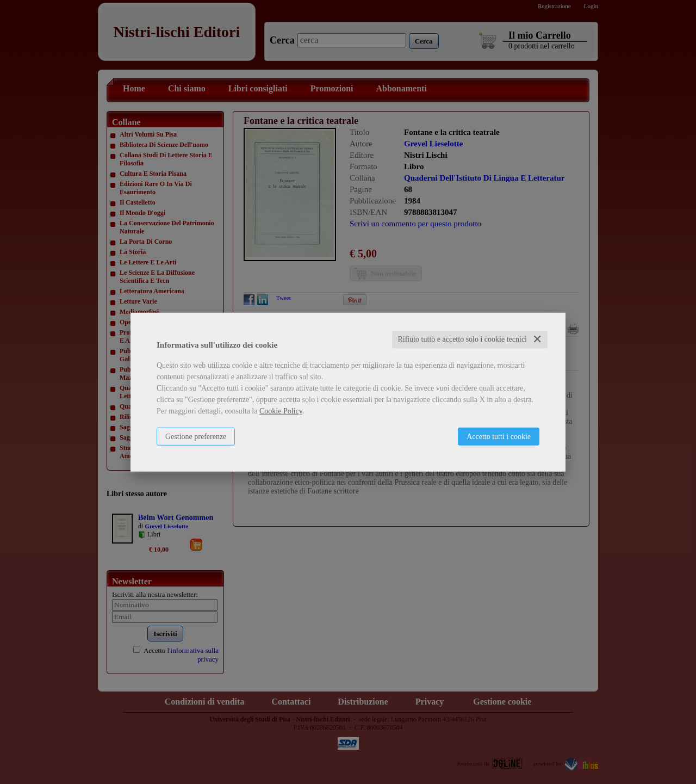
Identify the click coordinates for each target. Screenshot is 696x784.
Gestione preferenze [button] (196, 437)
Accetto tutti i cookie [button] (499, 437)
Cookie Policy (281, 411)
